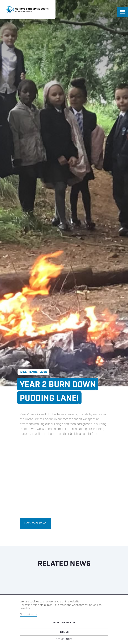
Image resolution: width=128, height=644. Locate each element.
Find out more (28, 615)
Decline (64, 632)
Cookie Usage (64, 639)
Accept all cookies (64, 623)
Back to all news (35, 523)
